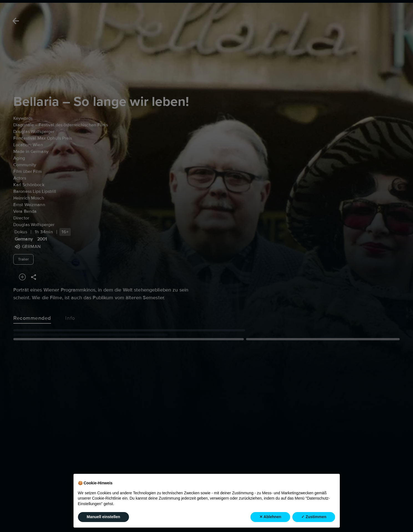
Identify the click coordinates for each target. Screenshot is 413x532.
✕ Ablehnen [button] (270, 517)
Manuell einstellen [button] (104, 517)
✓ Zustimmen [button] (314, 517)
